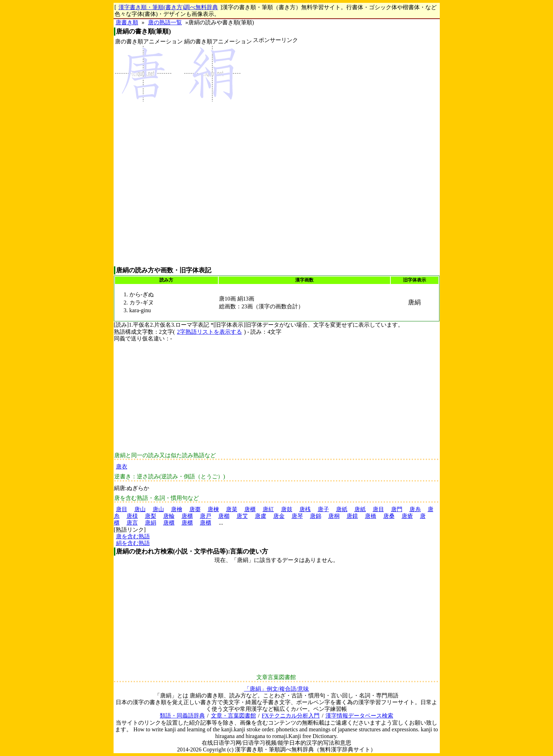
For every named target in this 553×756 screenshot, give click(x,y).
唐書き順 (127, 22)
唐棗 (195, 509)
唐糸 (415, 509)
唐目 (122, 509)
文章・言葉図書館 (233, 716)
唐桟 (305, 509)
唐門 (397, 509)
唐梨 (151, 516)
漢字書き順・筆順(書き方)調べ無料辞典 (168, 7)
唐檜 (177, 509)
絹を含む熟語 (133, 543)
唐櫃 (250, 509)
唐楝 (213, 509)
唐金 (279, 516)
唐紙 (342, 509)
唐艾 (242, 516)
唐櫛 (224, 516)
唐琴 (297, 516)
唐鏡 (352, 516)
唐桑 (389, 516)
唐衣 (122, 467)
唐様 (132, 516)
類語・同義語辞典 (182, 716)
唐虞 (261, 516)
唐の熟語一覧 (165, 22)
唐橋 (371, 516)
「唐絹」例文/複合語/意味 (277, 689)
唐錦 (316, 516)
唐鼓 (287, 509)
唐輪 (169, 516)
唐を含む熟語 (133, 536)
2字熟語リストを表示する (209, 332)
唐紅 (268, 509)
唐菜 (232, 509)
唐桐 (334, 516)
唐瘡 (407, 516)
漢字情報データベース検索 (359, 716)
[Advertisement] (275, 155)
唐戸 (206, 516)
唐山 (140, 509)
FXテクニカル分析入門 (291, 716)
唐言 (132, 523)
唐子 (323, 509)
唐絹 (151, 523)
